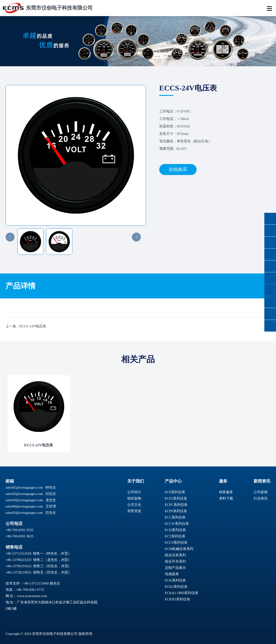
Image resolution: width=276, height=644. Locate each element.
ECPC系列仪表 (176, 505)
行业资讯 (261, 498)
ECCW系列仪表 (177, 524)
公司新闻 (261, 492)
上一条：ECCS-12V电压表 (26, 326)
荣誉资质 (134, 511)
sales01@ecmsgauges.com (24, 487)
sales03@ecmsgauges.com (24, 500)
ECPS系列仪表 (176, 511)
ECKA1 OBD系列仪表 (182, 593)
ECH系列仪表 (175, 530)
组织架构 (134, 498)
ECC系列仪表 (175, 517)
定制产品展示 (175, 568)
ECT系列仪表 (175, 536)
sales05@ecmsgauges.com (24, 513)
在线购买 (178, 169)
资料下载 (226, 498)
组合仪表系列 (175, 555)
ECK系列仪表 (175, 580)
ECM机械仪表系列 (179, 549)
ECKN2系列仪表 (177, 599)
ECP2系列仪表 (176, 498)
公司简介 (134, 492)
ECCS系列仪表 (176, 542)
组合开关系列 (175, 561)
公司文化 (134, 505)
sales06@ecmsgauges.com (24, 506)
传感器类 (172, 574)
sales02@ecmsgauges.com (24, 494)
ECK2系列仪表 (176, 587)
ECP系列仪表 (175, 492)
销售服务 (226, 492)
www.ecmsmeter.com (32, 596)
